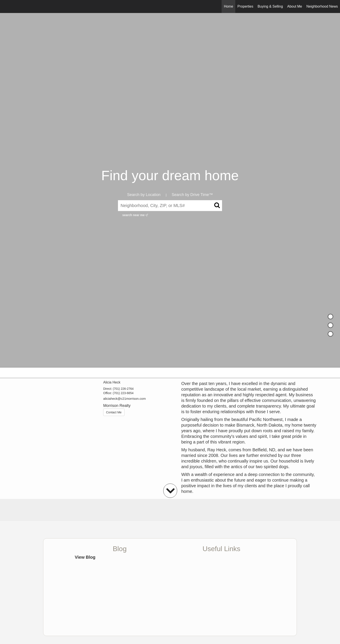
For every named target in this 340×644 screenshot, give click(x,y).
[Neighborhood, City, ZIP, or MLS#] (170, 205)
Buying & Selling (270, 6)
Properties (245, 6)
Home (228, 6)
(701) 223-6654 (123, 393)
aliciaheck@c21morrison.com (124, 399)
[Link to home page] (6, 6)
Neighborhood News (322, 6)
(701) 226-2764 (123, 389)
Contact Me (114, 412)
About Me (295, 6)
